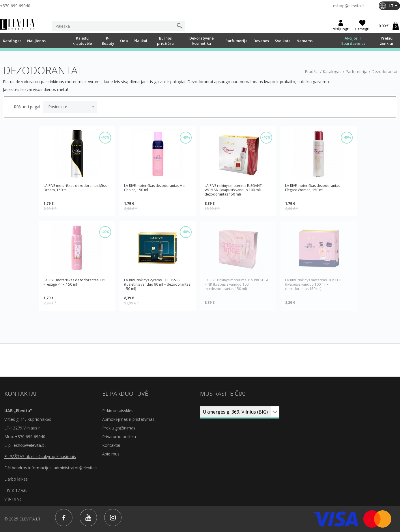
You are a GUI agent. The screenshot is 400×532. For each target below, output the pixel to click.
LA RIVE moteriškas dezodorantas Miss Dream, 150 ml (75, 188)
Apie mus (111, 454)
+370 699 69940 (15, 6)
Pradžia (312, 72)
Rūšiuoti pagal (27, 107)
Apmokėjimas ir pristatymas (128, 419)
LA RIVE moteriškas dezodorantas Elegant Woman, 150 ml (313, 188)
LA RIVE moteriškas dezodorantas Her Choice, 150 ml (155, 188)
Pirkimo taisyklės (118, 411)
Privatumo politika (119, 437)
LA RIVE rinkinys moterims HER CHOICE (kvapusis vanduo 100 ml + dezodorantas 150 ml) (316, 284)
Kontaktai (111, 445)
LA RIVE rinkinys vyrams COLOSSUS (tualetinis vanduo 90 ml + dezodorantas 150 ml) (157, 284)
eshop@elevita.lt (349, 6)
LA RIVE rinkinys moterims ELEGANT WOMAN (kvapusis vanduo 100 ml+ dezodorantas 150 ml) (233, 190)
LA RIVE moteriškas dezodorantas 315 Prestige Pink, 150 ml (74, 282)
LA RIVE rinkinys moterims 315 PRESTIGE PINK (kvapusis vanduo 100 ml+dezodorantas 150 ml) (237, 284)
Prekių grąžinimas (119, 428)
